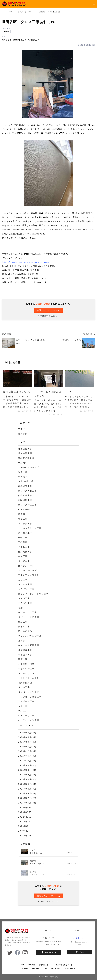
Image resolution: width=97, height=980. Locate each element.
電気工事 (23, 519)
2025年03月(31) (27, 793)
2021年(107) (25, 821)
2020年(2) (24, 826)
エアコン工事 (25, 603)
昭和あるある (25, 631)
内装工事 (23, 556)
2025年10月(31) (27, 761)
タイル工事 (24, 626)
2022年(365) (25, 817)
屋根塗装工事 (25, 655)
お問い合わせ (80, 952)
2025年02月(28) (27, 798)
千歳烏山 (23, 463)
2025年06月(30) (27, 779)
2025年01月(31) (27, 803)
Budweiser (25, 509)
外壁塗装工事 (25, 650)
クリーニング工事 (27, 612)
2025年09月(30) (27, 765)
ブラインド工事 (26, 589)
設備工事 (23, 472)
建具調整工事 (25, 486)
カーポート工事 (26, 701)
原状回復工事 (25, 500)
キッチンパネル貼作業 (30, 636)
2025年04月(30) (27, 789)
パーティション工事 (29, 720)
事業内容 (32, 965)
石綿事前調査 (25, 683)
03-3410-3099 (80, 938)
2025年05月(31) (27, 784)
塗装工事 (23, 622)
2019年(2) (24, 831)
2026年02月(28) (27, 742)
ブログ (20, 12)
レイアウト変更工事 (29, 645)
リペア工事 (24, 561)
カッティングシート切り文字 (33, 594)
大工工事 (23, 706)
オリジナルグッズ (27, 570)
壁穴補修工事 (25, 552)
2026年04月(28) (27, 732)
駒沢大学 (23, 477)
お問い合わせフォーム (48, 310)
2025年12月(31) (27, 751)
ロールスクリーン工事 (30, 528)
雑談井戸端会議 (26, 458)
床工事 (22, 514)
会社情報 (25, 969)
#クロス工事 (34, 40)
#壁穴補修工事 (20, 40)
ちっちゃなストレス (29, 673)
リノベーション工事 (29, 692)
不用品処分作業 (26, 664)
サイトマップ (56, 969)
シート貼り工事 (26, 715)
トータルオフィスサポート (63, 965)
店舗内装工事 (25, 453)
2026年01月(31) (27, 747)
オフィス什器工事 (27, 505)
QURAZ (22, 711)
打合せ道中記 (25, 495)
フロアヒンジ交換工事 (30, 697)
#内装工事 (7, 40)
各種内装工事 (44, 965)
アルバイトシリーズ (29, 467)
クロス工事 (24, 547)
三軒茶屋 (23, 542)
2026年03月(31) (27, 737)
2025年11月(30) (27, 756)
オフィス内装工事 (27, 491)
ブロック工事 (25, 584)
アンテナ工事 (25, 523)
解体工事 (23, 537)
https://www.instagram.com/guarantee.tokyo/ (26, 262)
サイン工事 (24, 598)
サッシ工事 (24, 687)
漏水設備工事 (25, 449)
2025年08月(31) (27, 770)
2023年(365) (25, 812)
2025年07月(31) (27, 775)
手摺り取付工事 (26, 669)
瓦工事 (22, 640)
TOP (11, 12)
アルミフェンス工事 (29, 575)
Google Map (50, 952)
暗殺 (21, 608)
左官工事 (23, 580)
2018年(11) (25, 835)
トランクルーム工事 (29, 678)
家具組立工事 (25, 533)
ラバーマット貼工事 (29, 617)
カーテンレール (26, 566)
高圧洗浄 (23, 659)
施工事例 (23, 434)
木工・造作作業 (26, 481)
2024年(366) (25, 807)
